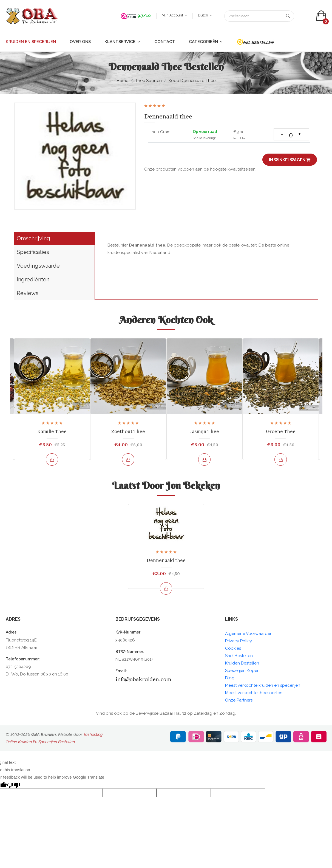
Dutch (205, 16)
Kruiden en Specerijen (31, 43)
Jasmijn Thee (205, 433)
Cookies (233, 649)
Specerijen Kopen (242, 672)
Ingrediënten (33, 281)
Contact (165, 43)
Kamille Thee (52, 433)
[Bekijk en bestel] (52, 461)
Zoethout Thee (128, 433)
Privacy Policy (239, 642)
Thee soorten (148, 82)
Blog (230, 679)
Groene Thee (281, 433)
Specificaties (33, 253)
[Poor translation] (13, 786)
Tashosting (93, 736)
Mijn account (174, 16)
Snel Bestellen (239, 657)
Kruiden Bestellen (242, 664)
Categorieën (206, 43)
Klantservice (123, 43)
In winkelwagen (289, 161)
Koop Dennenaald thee (192, 82)
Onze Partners (239, 701)
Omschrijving (33, 240)
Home (123, 82)
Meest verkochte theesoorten (254, 694)
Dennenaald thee (166, 561)
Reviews (28, 295)
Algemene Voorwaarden (249, 635)
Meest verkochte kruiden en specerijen (263, 686)
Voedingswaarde (38, 267)
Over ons (80, 43)
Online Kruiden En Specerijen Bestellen (41, 743)
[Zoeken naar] (259, 17)
